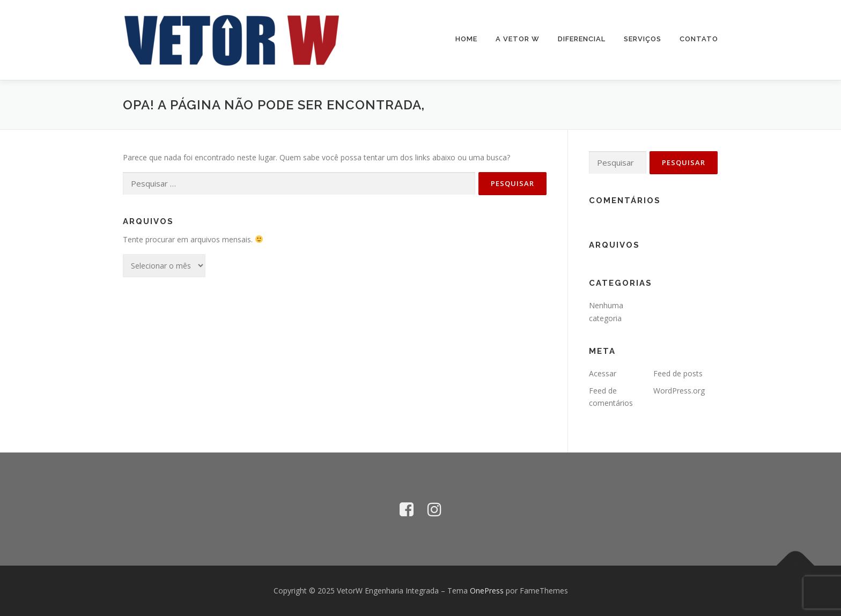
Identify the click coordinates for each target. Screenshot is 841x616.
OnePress (487, 591)
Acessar (603, 373)
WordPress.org (679, 391)
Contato (699, 39)
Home (466, 39)
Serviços (643, 39)
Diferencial (582, 39)
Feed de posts (678, 373)
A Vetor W (518, 39)
